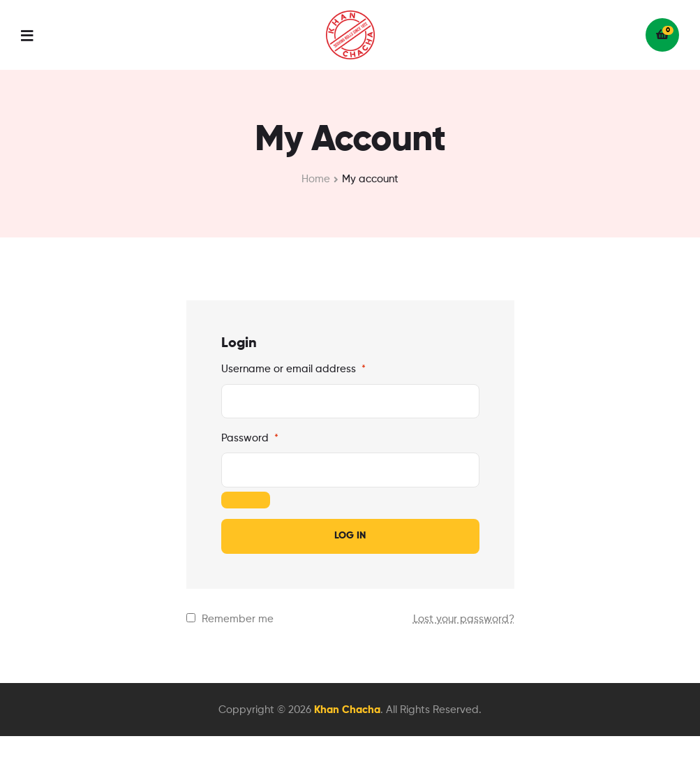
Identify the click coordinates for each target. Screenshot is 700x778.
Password (250, 438)
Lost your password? (464, 619)
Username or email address (293, 369)
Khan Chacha (347, 710)
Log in (350, 536)
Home (316, 179)
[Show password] (246, 500)
